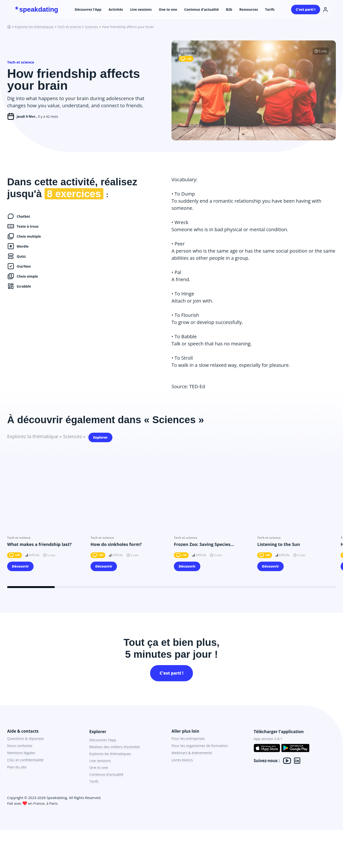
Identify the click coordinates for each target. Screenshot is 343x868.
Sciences (91, 27)
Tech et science (69, 27)
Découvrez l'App (88, 9)
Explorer (103, 439)
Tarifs (270, 9)
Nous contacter (20, 753)
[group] (46, 523)
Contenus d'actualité (202, 9)
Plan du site (17, 775)
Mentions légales (21, 760)
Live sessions (141, 9)
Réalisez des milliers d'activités (115, 755)
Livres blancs (182, 768)
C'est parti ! (306, 9)
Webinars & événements (192, 760)
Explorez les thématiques (34, 27)
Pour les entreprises (188, 746)
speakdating (36, 10)
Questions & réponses (25, 746)
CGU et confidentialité (25, 768)
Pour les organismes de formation (200, 753)
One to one (168, 9)
